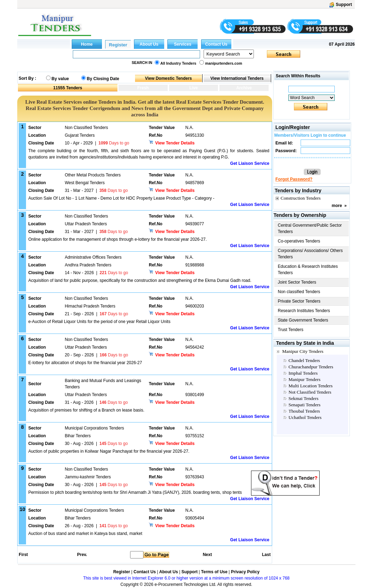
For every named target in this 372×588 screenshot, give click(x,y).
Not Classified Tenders (310, 392)
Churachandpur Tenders (311, 367)
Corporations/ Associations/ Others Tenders (310, 254)
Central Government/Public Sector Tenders (310, 228)
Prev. (82, 555)
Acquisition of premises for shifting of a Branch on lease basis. (86, 410)
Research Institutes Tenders (304, 311)
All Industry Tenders (178, 63)
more (337, 206)
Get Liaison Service (250, 163)
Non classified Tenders (299, 292)
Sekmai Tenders (304, 398)
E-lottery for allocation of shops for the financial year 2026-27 (85, 363)
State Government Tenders (303, 320)
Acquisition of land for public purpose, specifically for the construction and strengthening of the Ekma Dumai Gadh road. (140, 280)
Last (266, 555)
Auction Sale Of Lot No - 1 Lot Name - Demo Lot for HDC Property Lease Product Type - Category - (121, 198)
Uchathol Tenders (305, 417)
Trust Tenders (291, 330)
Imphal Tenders (303, 373)
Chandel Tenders (304, 360)
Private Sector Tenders (299, 301)
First (23, 555)
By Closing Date (103, 79)
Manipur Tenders (305, 379)
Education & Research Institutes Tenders (308, 270)
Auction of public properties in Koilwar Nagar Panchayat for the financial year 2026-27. (109, 451)
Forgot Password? (294, 179)
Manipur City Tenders (303, 351)
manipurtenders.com (223, 63)
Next (207, 555)
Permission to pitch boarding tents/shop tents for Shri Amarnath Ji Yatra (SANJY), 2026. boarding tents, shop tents (135, 492)
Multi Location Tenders (311, 386)
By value (60, 79)
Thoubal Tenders (304, 411)
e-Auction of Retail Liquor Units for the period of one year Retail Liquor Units (99, 322)
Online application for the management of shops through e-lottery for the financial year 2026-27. (117, 239)
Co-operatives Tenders (299, 241)
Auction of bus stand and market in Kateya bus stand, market (85, 534)
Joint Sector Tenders (297, 282)
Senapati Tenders (305, 405)
